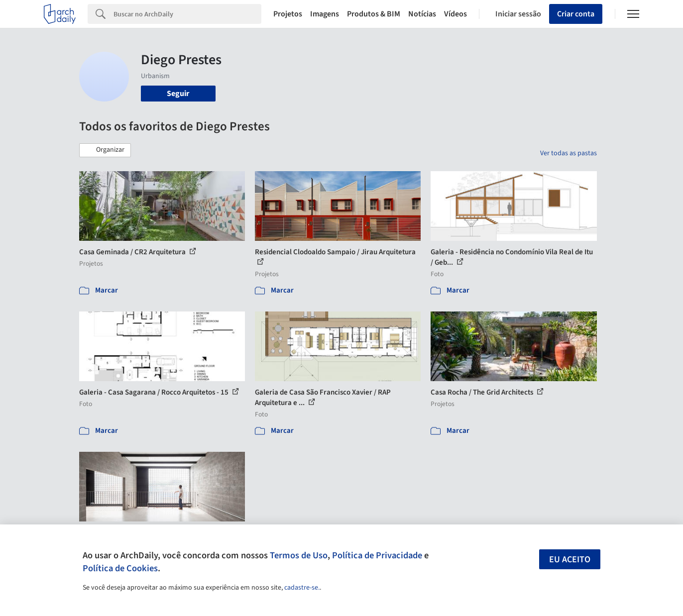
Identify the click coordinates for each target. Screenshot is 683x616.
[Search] (187, 14)
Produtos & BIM (374, 14)
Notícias (422, 14)
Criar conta (576, 14)
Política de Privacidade (377, 555)
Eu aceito (570, 560)
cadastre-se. (302, 588)
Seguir (178, 94)
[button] (105, 150)
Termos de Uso (299, 555)
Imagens (325, 14)
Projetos (288, 14)
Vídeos (455, 14)
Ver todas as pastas (569, 153)
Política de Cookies (120, 568)
